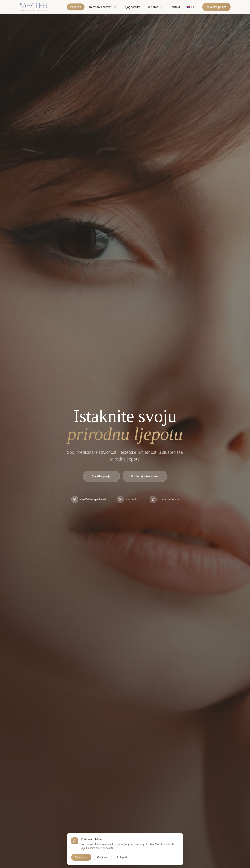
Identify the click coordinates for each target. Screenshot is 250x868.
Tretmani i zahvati (102, 7)
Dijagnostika (132, 7)
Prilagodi (122, 859)
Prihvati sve (81, 859)
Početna (76, 7)
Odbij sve (103, 859)
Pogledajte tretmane (145, 477)
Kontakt (175, 7)
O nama (155, 7)
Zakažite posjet (216, 7)
